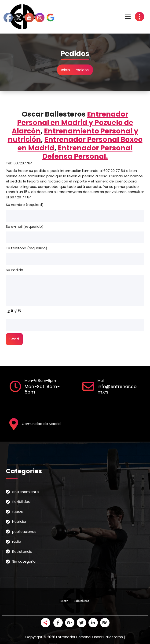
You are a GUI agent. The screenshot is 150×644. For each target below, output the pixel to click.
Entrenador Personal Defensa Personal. (88, 152)
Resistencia (22, 551)
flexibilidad (21, 502)
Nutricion (20, 521)
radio (17, 541)
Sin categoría (24, 561)
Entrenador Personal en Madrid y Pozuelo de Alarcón (72, 123)
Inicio (66, 70)
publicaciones (24, 532)
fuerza (18, 512)
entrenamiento (26, 492)
